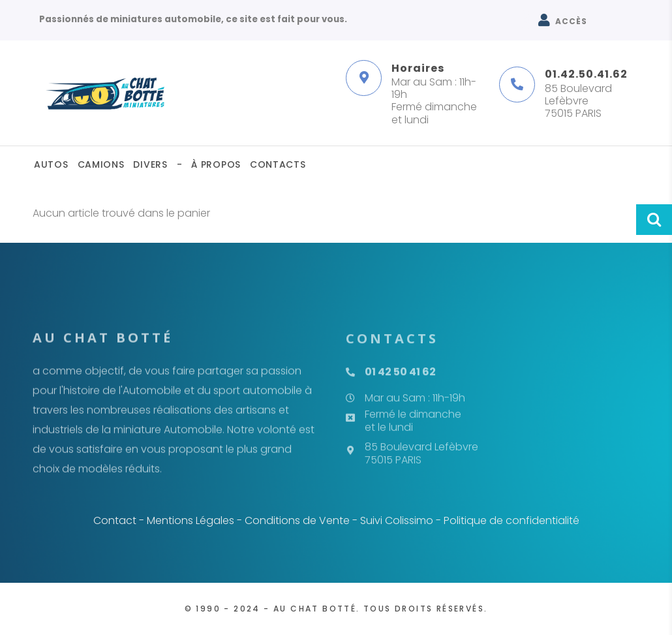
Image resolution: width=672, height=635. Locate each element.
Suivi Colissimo (397, 520)
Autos (51, 164)
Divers (150, 164)
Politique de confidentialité (512, 520)
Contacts (278, 164)
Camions (101, 164)
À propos (216, 164)
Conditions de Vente (297, 520)
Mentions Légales (191, 520)
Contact (115, 520)
